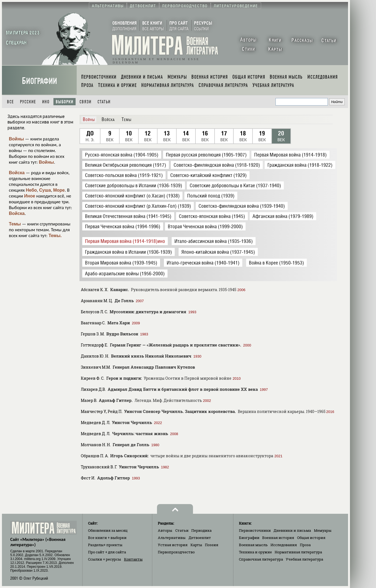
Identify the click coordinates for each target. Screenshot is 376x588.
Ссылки (105, 559)
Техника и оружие (255, 552)
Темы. (55, 236)
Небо (31, 190)
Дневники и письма (292, 530)
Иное (30, 196)
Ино (46, 102)
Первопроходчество (176, 552)
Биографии (39, 81)
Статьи (104, 102)
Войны (16, 139)
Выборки (65, 102)
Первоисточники (255, 530)
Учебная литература (304, 559)
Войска (17, 173)
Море (59, 190)
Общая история (311, 538)
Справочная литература (261, 559)
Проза (305, 545)
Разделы (105, 545)
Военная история (278, 538)
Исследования (284, 545)
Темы (15, 224)
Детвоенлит (200, 538)
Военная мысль (253, 545)
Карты (196, 545)
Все (10, 102)
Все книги (107, 538)
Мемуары (323, 530)
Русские (28, 102)
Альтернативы (172, 538)
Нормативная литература (298, 552)
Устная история (173, 545)
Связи (85, 102)
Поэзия (212, 545)
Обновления (108, 530)
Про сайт (107, 552)
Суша (45, 190)
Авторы (165, 530)
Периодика (201, 530)
